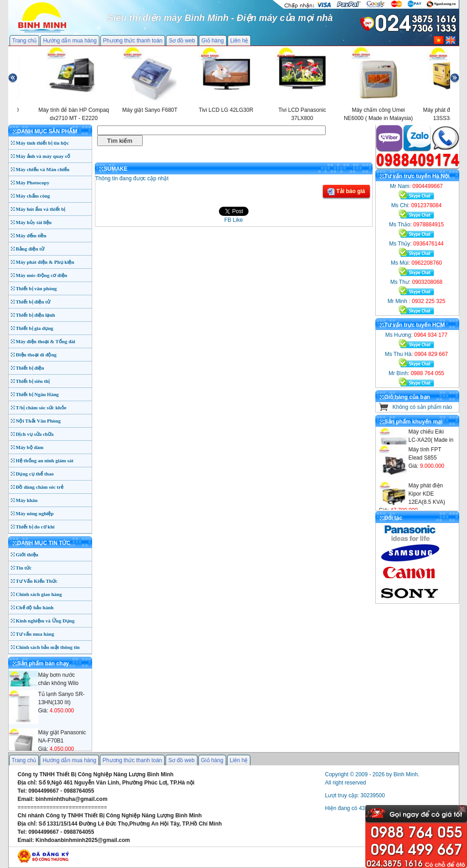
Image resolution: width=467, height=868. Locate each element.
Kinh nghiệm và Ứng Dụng (45, 621)
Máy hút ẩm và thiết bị (41, 209)
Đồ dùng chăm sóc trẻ (40, 487)
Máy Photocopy (33, 183)
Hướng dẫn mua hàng (70, 41)
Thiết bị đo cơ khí (35, 527)
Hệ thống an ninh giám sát (45, 460)
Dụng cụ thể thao (35, 474)
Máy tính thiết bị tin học (43, 143)
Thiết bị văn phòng (36, 288)
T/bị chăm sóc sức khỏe (41, 408)
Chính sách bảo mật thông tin (48, 647)
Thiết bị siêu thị (33, 381)
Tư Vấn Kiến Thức (37, 581)
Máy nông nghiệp (35, 513)
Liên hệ (239, 41)
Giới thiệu (27, 554)
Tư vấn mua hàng (35, 634)
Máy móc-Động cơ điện (42, 275)
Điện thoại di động (36, 355)
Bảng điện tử (30, 249)
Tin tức (24, 568)
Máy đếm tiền (31, 235)
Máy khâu (27, 500)
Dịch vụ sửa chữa (35, 434)
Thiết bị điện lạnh (36, 315)
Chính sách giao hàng (39, 594)
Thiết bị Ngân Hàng (37, 394)
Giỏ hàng (213, 41)
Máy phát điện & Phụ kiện (45, 262)
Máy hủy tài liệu (34, 222)
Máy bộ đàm (30, 447)
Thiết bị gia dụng (35, 328)
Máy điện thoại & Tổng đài (46, 341)
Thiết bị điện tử (33, 302)
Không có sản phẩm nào (423, 407)
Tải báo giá (346, 192)
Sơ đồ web (182, 41)
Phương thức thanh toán (133, 41)
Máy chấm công (33, 196)
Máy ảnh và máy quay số (43, 156)
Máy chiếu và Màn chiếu (43, 169)
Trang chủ (25, 41)
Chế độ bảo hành (35, 607)
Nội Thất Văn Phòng (39, 421)
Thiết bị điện (30, 368)
